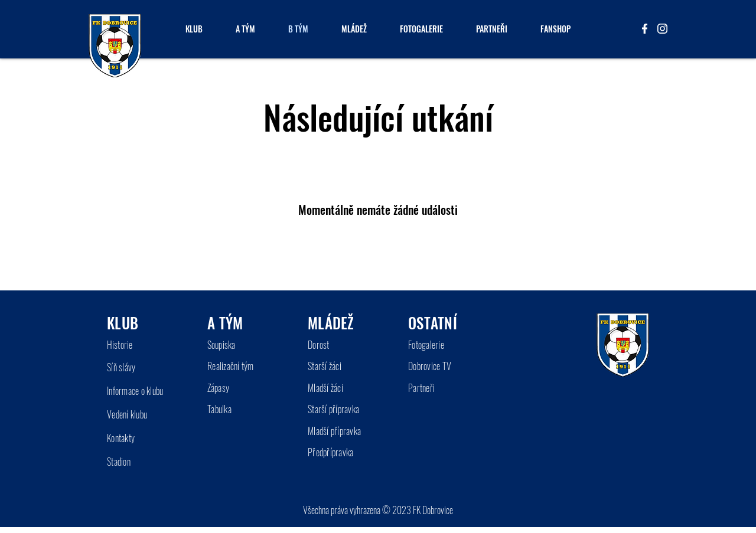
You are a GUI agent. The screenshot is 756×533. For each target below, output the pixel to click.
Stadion (119, 462)
